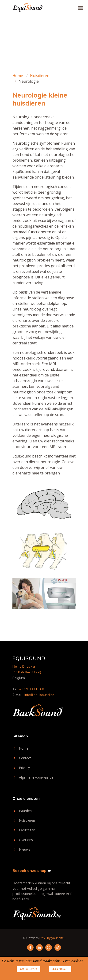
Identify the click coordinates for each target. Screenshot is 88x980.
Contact (25, 758)
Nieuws (25, 849)
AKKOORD (60, 969)
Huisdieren (40, 76)
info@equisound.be (39, 695)
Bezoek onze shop (29, 870)
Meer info (29, 969)
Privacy (24, 768)
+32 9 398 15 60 (32, 689)
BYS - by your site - (52, 938)
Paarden (25, 811)
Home (18, 76)
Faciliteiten (27, 830)
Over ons (26, 840)
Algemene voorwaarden (37, 777)
